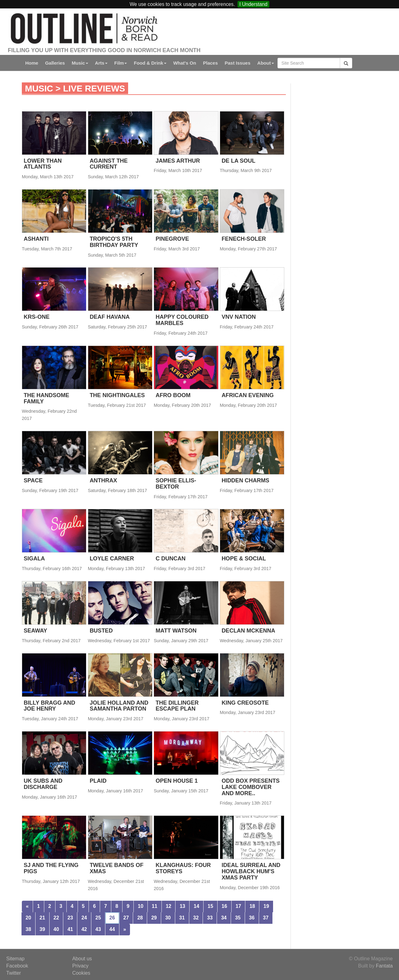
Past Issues (238, 63)
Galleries (55, 63)
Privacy (80, 966)
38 (28, 929)
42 (84, 929)
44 (112, 929)
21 (42, 918)
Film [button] (121, 63)
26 (112, 918)
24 (84, 918)
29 (154, 918)
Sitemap (15, 959)
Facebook (17, 966)
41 (70, 929)
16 (224, 906)
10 (141, 906)
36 (252, 918)
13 (182, 906)
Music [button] (80, 63)
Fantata (384, 966)
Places (210, 63)
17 (238, 906)
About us (82, 959)
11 (155, 906)
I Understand (253, 4)
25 (98, 918)
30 (168, 918)
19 (266, 906)
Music (39, 89)
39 (42, 929)
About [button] (265, 63)
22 (56, 918)
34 (224, 918)
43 (98, 929)
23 (70, 918)
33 (210, 918)
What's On (185, 63)
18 (252, 906)
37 (266, 918)
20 (28, 918)
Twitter (14, 973)
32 (196, 918)
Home (32, 63)
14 (196, 906)
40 (56, 929)
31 (182, 918)
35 (238, 918)
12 (169, 906)
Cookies (81, 973)
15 (210, 906)
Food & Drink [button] (150, 63)
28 (140, 918)
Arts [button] (101, 63)
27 (126, 918)
